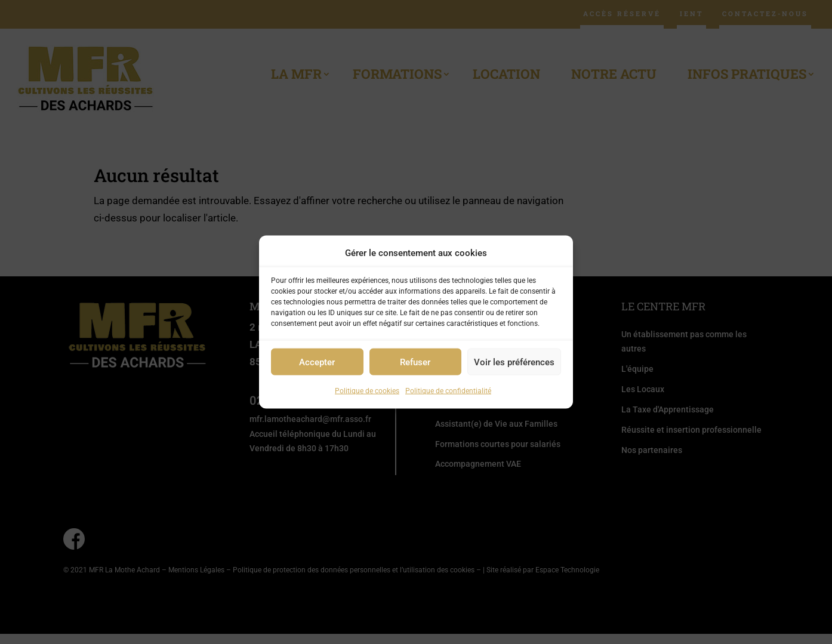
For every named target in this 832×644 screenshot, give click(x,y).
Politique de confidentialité (448, 391)
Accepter (317, 362)
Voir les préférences (514, 362)
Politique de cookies (367, 391)
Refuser (415, 362)
